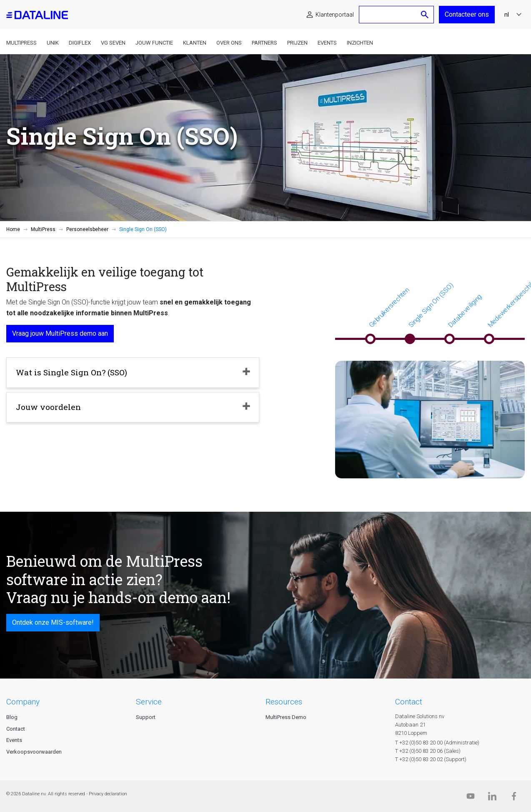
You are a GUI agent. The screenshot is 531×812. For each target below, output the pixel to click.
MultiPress (21, 43)
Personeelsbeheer (87, 229)
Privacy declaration (108, 794)
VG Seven (113, 43)
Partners (264, 43)
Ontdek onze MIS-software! (53, 622)
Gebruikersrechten (389, 307)
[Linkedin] (492, 798)
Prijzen (297, 43)
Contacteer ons (467, 14)
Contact (16, 729)
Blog (12, 717)
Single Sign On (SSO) (431, 305)
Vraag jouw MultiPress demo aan (60, 333)
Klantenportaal (335, 15)
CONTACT (409, 702)
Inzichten (360, 43)
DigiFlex (80, 43)
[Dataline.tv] (471, 798)
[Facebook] (514, 798)
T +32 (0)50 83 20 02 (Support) (431, 759)
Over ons (229, 43)
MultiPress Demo (286, 717)
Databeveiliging (465, 311)
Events (327, 43)
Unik (53, 43)
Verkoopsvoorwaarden (34, 752)
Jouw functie (154, 43)
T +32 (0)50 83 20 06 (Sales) (428, 751)
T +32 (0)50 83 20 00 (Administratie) (437, 743)
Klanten (195, 43)
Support (146, 717)
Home (13, 229)
